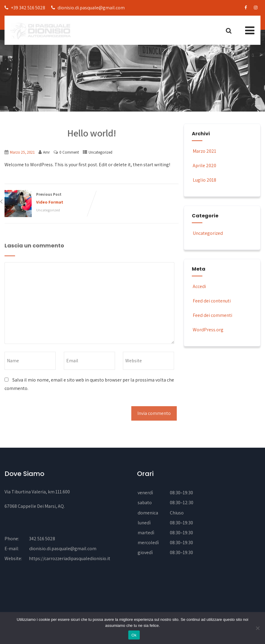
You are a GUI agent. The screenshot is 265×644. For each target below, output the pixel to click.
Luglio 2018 (204, 180)
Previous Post (48, 199)
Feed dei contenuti (211, 301)
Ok (134, 635)
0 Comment (69, 152)
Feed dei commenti (212, 315)
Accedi (199, 286)
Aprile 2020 (204, 166)
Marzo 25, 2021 (22, 152)
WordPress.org (208, 330)
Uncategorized (100, 152)
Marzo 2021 (204, 151)
